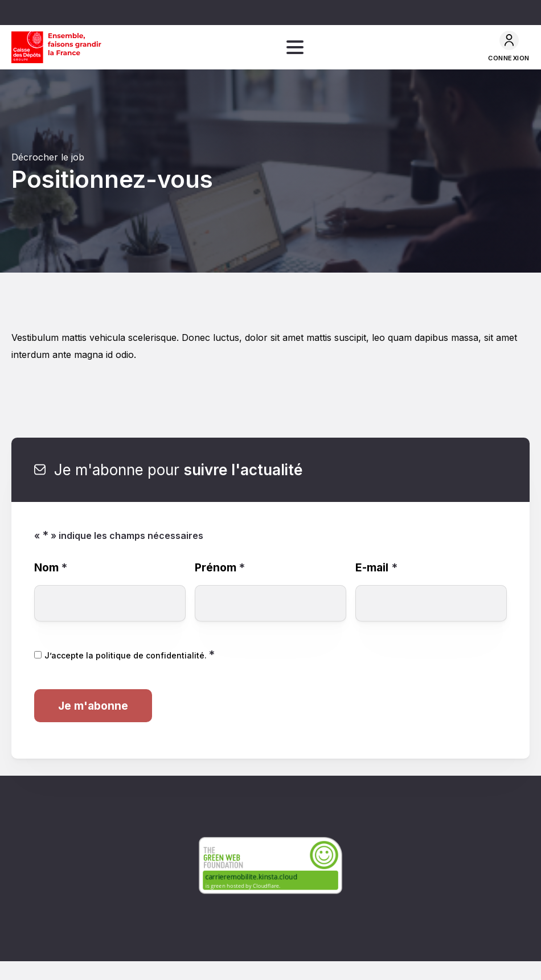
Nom (51, 568)
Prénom (220, 568)
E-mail (376, 568)
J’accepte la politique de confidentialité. (130, 655)
